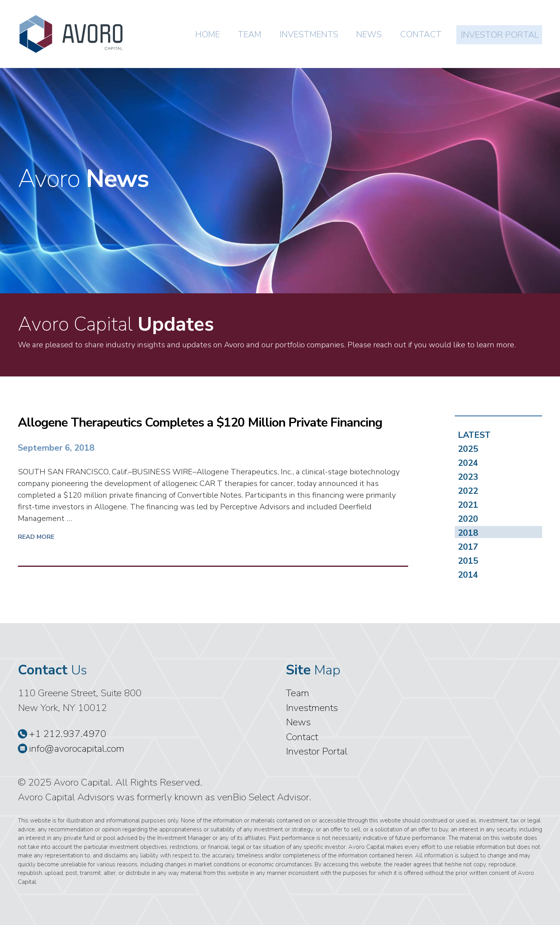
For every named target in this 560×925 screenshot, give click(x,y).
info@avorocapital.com (71, 749)
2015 (468, 561)
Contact (421, 35)
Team (250, 35)
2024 (468, 463)
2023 (468, 477)
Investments (309, 35)
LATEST (474, 435)
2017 (468, 547)
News (369, 35)
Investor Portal (500, 35)
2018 (468, 533)
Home (208, 35)
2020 (468, 519)
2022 (468, 491)
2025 (468, 449)
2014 (468, 575)
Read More (36, 537)
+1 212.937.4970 (62, 734)
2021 (468, 505)
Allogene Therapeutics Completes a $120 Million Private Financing (200, 422)
